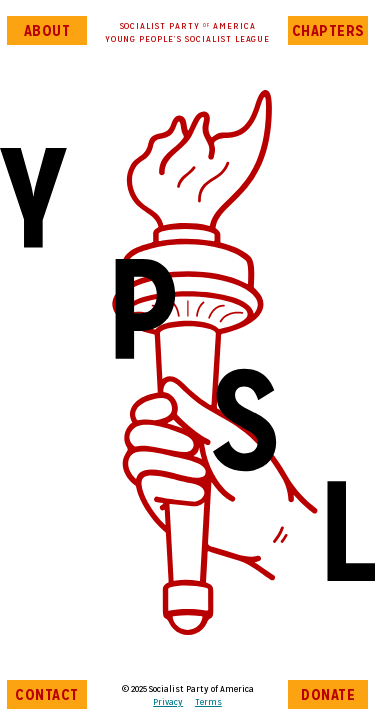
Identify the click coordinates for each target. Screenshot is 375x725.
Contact (47, 694)
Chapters (328, 30)
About (47, 30)
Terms (208, 701)
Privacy (168, 701)
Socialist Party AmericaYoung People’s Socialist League (188, 32)
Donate (328, 694)
